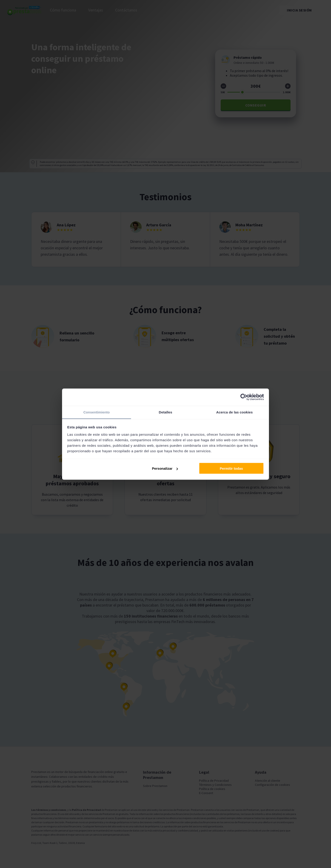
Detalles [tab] (165, 412)
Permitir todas (231, 468)
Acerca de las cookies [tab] (235, 412)
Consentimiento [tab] (97, 412)
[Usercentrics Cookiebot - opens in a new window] (244, 397)
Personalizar (165, 468)
